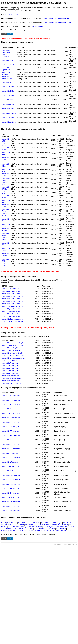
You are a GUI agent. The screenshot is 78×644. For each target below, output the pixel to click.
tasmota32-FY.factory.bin (11, 437)
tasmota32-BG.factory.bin (11, 406)
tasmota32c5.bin (8, 95)
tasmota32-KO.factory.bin (11, 459)
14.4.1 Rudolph (7, 526)
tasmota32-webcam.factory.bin (13, 357)
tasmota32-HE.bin (6, 192)
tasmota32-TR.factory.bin (11, 499)
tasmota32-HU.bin (6, 197)
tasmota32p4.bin (8, 104)
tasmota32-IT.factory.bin (10, 454)
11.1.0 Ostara (39, 530)
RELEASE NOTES (12, 15)
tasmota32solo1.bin (9, 122)
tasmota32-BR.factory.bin (11, 410)
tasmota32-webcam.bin (6, 73)
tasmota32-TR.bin (6, 249)
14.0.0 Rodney (51, 526)
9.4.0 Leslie (24, 532)
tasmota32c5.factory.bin (10, 369)
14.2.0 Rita (29, 526)
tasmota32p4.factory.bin (10, 374)
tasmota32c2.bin (8, 87)
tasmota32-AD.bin (6, 140)
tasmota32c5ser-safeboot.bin (12, 302)
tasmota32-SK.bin (6, 244)
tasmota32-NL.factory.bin (11, 468)
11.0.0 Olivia (50, 530)
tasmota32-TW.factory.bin (11, 503)
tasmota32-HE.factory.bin (11, 445)
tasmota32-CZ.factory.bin (11, 419)
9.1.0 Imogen (55, 532)
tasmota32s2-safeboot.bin (11, 312)
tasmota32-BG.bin (6, 149)
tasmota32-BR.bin (6, 153)
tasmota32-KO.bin (6, 206)
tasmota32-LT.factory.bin (10, 463)
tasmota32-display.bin (6, 56)
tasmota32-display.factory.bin (12, 347)
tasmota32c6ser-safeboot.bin (12, 307)
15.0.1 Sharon (46, 524)
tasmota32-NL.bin (6, 215)
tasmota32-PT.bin (6, 225)
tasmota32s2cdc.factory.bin (11, 379)
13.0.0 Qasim (37, 528)
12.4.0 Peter (59, 528)
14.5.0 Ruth (67, 524)
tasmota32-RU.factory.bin (11, 485)
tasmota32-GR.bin (6, 188)
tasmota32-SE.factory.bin (11, 490)
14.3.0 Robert (19, 526)
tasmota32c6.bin (8, 100)
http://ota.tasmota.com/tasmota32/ (57, 19)
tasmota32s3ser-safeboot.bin (12, 320)
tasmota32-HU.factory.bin (11, 450)
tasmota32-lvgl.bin (8, 65)
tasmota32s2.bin (8, 109)
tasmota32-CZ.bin (6, 165)
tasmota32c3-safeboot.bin (11, 294)
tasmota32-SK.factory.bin (11, 494)
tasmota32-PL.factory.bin (11, 472)
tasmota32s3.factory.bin (10, 382)
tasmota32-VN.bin (6, 264)
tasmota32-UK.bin (6, 260)
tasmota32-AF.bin (6, 144)
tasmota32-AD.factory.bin (11, 397)
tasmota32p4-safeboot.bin (11, 310)
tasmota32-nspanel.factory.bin (12, 354)
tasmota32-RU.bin (6, 234)
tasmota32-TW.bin (6, 255)
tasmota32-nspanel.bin (6, 69)
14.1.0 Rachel (40, 526)
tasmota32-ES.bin (6, 175)
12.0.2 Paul (29, 530)
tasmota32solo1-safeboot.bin (12, 322)
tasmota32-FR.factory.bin (11, 432)
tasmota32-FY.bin (6, 184)
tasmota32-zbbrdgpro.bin (7, 78)
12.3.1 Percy (70, 528)
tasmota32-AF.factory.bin (11, 401)
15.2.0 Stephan (24, 524)
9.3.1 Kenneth (35, 532)
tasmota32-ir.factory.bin (10, 349)
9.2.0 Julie (45, 532)
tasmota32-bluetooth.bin (6, 51)
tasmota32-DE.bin (6, 170)
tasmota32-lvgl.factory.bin (11, 352)
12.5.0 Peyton (48, 528)
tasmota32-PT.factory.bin (11, 476)
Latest (3, 524)
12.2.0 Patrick (6, 530)
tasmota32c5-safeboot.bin (11, 300)
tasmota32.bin (7, 82)
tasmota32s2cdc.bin (9, 113)
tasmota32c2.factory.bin (10, 364)
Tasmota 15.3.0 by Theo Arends (65, 546)
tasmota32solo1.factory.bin (11, 384)
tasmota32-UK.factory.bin (11, 507)
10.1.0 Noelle (61, 530)
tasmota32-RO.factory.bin (11, 481)
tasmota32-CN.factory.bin (11, 414)
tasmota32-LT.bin (6, 210)
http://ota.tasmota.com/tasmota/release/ (59, 22)
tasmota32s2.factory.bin (10, 377)
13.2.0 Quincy (13, 528)
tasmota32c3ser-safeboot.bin (12, 297)
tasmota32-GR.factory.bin (11, 441)
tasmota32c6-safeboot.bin (11, 305)
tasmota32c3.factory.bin (10, 367)
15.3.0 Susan (12, 524)
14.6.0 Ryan (57, 524)
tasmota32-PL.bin (6, 220)
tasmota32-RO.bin (6, 230)
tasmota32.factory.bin (9, 362)
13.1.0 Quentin (25, 528)
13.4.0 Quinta (63, 526)
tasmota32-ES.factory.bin (11, 428)
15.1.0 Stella (35, 524)
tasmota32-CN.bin (6, 159)
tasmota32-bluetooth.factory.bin (13, 344)
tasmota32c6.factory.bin (10, 372)
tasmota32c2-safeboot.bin (11, 292)
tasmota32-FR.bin (6, 179)
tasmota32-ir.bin (7, 60)
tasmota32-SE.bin (6, 239)
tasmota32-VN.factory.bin (11, 512)
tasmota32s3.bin (8, 118)
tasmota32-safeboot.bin (10, 289)
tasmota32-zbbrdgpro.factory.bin (13, 359)
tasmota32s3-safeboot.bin (11, 317)
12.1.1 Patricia (18, 530)
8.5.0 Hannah (66, 532)
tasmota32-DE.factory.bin (11, 423)
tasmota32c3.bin (8, 91)
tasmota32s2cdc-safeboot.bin (12, 315)
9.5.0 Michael (13, 532)
